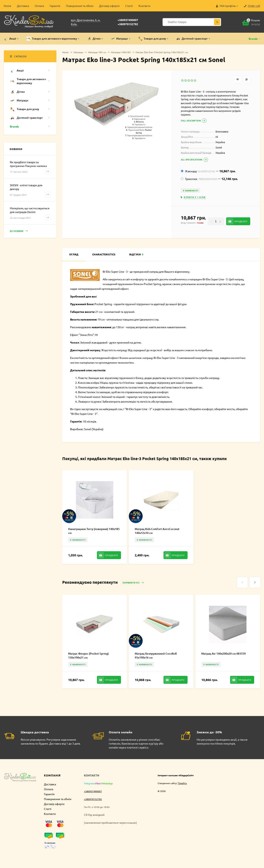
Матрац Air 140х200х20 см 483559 (224, 654)
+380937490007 (128, 20)
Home (7, 6)
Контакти (144, 6)
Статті (129, 6)
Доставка (23, 6)
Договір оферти (109, 6)
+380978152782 (128, 24)
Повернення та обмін (80, 6)
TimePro (182, 783)
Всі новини (19, 231)
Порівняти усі (133, 583)
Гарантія (55, 6)
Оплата (39, 6)
